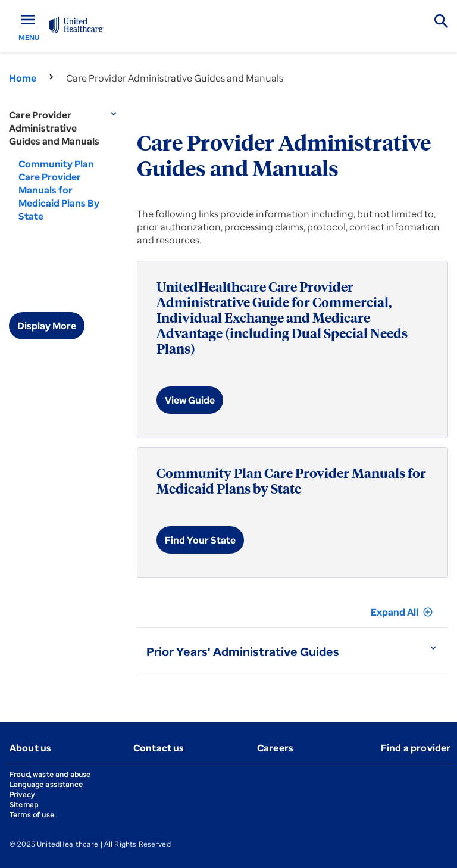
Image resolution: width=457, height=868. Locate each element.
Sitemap (24, 805)
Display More (47, 326)
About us (30, 748)
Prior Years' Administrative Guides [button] (243, 652)
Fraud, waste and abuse (50, 774)
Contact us (159, 748)
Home (23, 78)
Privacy (22, 794)
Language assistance (46, 784)
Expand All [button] (402, 612)
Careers (275, 748)
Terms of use (32, 815)
